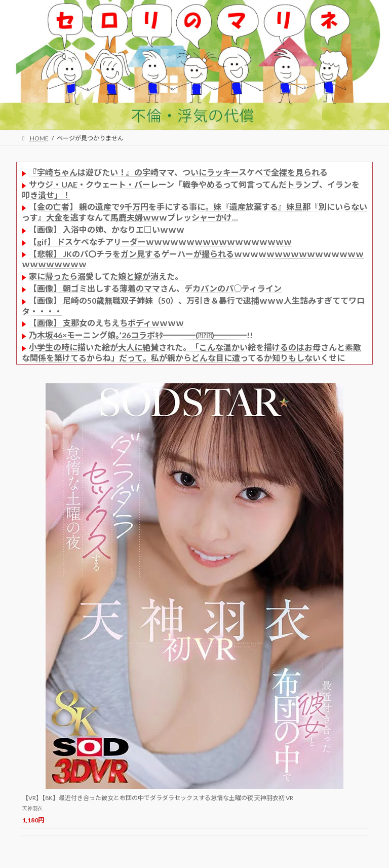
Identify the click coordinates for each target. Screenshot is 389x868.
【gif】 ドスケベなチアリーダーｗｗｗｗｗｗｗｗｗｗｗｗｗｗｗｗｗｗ (160, 242)
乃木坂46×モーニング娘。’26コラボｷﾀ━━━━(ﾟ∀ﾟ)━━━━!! (141, 335)
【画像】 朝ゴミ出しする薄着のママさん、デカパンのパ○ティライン (155, 288)
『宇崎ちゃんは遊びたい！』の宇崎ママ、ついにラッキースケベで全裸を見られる (178, 172)
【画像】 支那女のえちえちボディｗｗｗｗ (106, 323)
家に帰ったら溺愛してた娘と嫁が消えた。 (106, 276)
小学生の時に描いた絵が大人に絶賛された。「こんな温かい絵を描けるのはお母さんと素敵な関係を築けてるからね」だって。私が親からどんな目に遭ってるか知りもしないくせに (191, 352)
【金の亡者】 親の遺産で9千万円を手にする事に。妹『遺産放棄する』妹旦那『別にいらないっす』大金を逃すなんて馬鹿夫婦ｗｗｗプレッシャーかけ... (194, 212)
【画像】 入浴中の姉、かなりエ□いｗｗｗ (107, 229)
